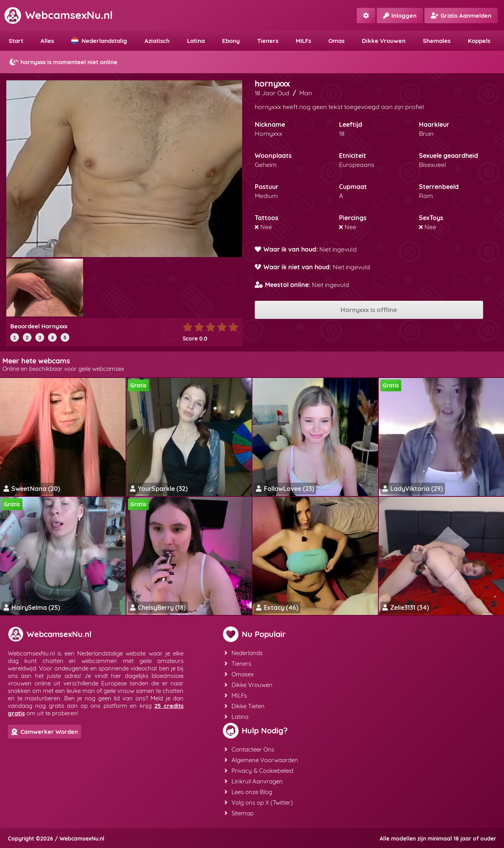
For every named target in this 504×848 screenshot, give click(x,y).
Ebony (231, 41)
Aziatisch (157, 41)
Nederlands (244, 653)
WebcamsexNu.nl (58, 15)
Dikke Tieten (245, 706)
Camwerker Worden (44, 732)
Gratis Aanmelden (461, 16)
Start (16, 41)
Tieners (268, 41)
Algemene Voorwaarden (261, 760)
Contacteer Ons (249, 749)
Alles (47, 41)
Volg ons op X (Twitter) (259, 803)
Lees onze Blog (248, 792)
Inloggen (400, 16)
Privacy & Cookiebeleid (259, 771)
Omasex (239, 674)
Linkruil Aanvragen (254, 781)
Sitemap (239, 813)
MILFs (303, 41)
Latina (196, 41)
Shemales (437, 41)
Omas (336, 41)
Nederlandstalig (99, 41)
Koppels (479, 41)
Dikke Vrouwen (384, 41)
